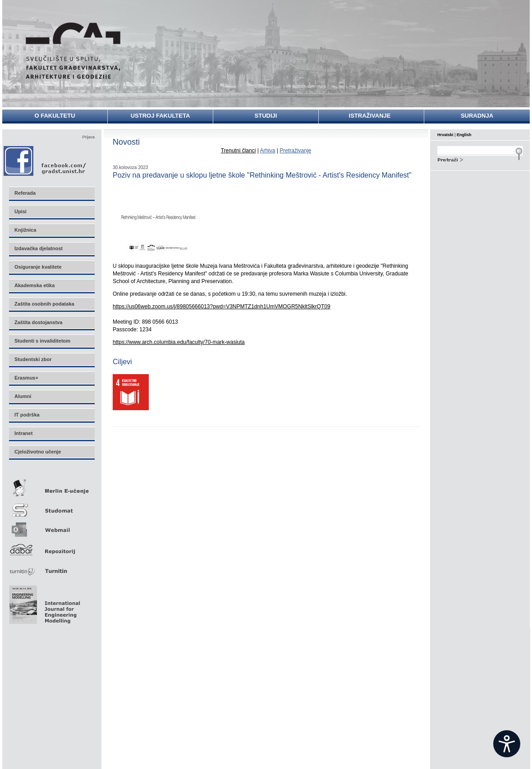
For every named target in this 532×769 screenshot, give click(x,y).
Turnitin (51, 567)
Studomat (51, 506)
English (464, 135)
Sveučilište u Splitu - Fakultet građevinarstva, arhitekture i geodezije (73, 51)
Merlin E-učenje (51, 486)
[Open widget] (507, 744)
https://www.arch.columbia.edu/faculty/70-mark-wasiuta (179, 342)
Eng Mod (44, 602)
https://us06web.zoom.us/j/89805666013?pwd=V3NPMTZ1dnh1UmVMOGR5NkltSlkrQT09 (222, 307)
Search (480, 159)
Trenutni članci (238, 151)
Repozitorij (51, 547)
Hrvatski (445, 135)
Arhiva (267, 151)
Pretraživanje (295, 151)
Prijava (88, 137)
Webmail (51, 527)
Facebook (45, 161)
